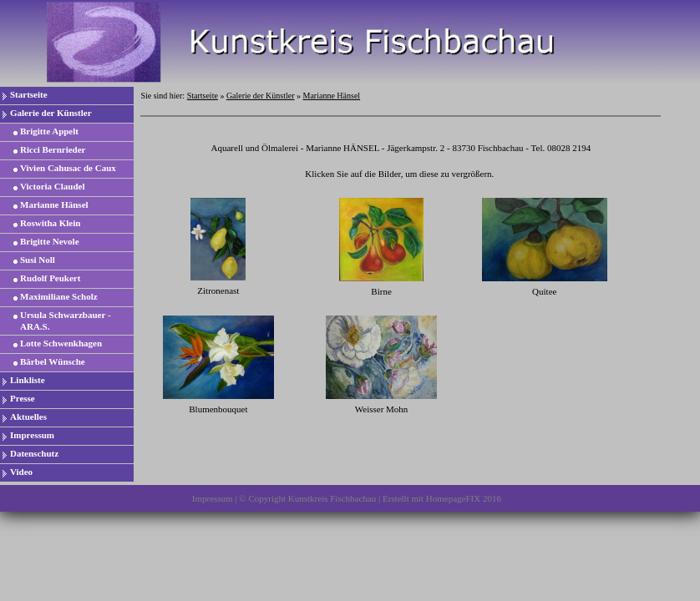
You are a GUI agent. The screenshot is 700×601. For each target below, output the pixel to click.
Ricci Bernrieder (53, 149)
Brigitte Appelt (49, 131)
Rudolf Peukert (50, 278)
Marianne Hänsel (54, 205)
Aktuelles (28, 417)
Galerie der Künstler (51, 113)
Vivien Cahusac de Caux (68, 168)
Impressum (32, 435)
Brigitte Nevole (50, 241)
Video (21, 472)
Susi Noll (38, 260)
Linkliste (28, 380)
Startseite (29, 94)
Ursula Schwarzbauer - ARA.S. (66, 320)
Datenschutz (34, 453)
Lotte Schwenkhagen (61, 343)
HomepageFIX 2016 (464, 498)
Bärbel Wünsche (53, 361)
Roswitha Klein (50, 223)
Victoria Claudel (53, 186)
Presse (23, 398)
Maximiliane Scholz (59, 296)
